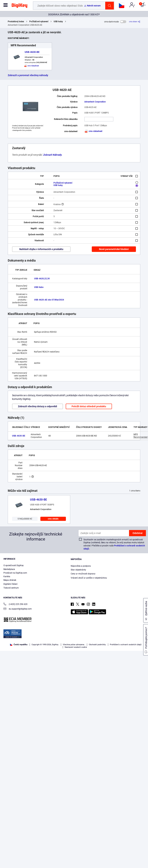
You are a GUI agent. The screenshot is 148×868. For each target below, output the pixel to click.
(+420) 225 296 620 (15, 604)
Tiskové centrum (11, 588)
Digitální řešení (10, 584)
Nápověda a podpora (81, 566)
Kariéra (7, 576)
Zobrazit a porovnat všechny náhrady (28, 75)
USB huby (58, 22)
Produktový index (16, 22)
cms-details (53, 519)
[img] (19, 6)
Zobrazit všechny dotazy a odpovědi (38, 406)
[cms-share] (135, 22)
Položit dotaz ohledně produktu (89, 406)
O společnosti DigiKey (14, 565)
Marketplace (9, 569)
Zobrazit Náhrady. (53, 155)
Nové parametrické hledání (114, 249)
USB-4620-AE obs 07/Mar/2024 (49, 300)
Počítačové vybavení (39, 22)
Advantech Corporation (95, 102)
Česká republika (19, 645)
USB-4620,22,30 (42, 279)
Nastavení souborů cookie (76, 647)
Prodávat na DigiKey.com (15, 573)
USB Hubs (39, 287)
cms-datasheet (93, 131)
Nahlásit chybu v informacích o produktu (41, 249)
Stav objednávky (78, 570)
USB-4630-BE (32, 52)
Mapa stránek (10, 580)
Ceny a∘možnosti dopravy (83, 574)
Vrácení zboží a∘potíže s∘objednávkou (89, 578)
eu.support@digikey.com (18, 609)
